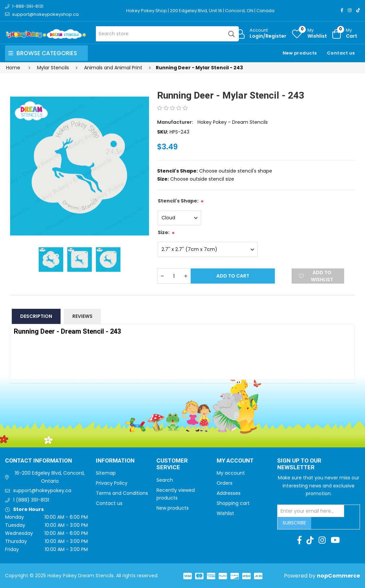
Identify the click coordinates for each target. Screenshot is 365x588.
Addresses (229, 493)
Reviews (82, 316)
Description (36, 316)
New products (300, 53)
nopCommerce (338, 576)
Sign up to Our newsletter (299, 464)
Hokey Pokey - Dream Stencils (233, 122)
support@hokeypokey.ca (42, 490)
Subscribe (294, 523)
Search (165, 480)
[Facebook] (342, 10)
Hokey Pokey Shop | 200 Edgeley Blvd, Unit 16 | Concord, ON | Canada (200, 11)
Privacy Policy (112, 483)
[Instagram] (350, 10)
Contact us (341, 53)
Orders (225, 483)
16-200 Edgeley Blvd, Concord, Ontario (50, 477)
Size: (164, 232)
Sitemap (106, 473)
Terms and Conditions (122, 493)
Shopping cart (233, 503)
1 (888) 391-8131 (31, 500)
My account (231, 473)
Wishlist (225, 513)
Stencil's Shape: (178, 201)
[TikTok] (358, 10)
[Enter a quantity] (174, 276)
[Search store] (168, 34)
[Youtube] (335, 540)
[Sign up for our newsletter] (311, 511)
